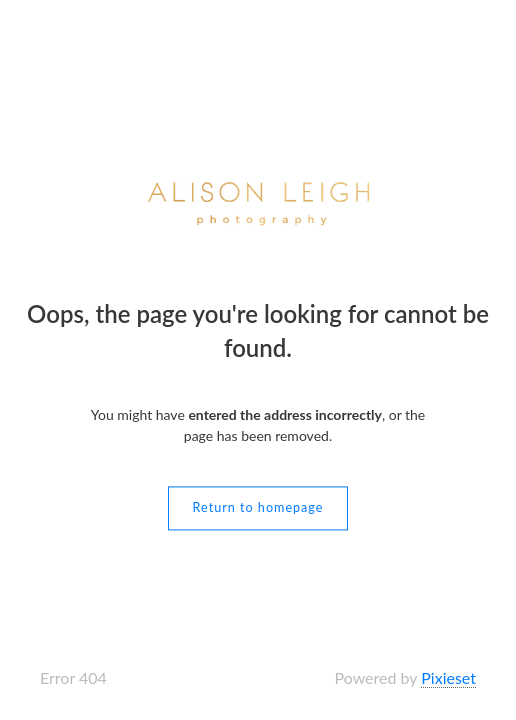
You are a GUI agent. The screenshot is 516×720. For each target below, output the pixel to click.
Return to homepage (258, 508)
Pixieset (448, 677)
